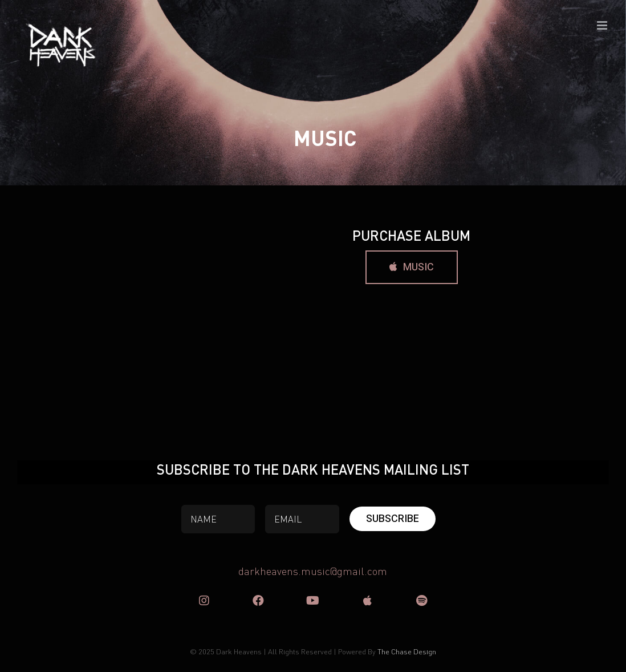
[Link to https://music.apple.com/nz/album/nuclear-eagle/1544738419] (367, 601)
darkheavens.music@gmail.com (313, 571)
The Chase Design (407, 651)
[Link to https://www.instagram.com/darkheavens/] (204, 601)
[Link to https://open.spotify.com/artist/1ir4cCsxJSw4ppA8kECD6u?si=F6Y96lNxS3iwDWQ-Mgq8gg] (422, 601)
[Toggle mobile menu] (603, 25)
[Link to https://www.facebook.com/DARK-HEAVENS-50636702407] (258, 601)
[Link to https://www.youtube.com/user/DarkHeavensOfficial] (313, 601)
